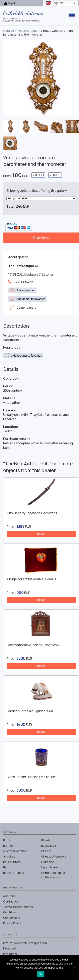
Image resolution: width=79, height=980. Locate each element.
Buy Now (41, 238)
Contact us (11, 901)
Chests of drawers (54, 856)
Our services (12, 918)
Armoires (9, 856)
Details (41, 534)
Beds (7, 867)
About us (9, 896)
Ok (40, 974)
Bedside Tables (14, 873)
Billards (46, 840)
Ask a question (22, 290)
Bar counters (12, 862)
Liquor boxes (50, 867)
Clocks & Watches (15, 851)
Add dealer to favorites (27, 299)
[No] (74, 967)
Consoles (48, 862)
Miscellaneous (28, 31)
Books (7, 840)
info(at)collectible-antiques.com (25, 943)
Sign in (10, 3)
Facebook (10, 948)
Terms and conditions (18, 907)
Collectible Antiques (23, 13)
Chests (46, 851)
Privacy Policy (12, 923)
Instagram (10, 954)
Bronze (8, 846)
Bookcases (49, 846)
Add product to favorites (23, 356)
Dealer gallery (23, 307)
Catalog (9, 31)
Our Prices (10, 912)
